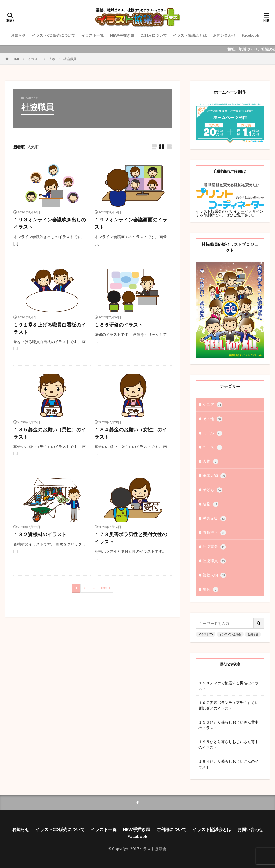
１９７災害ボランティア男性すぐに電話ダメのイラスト (229, 705)
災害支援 (214, 518)
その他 (212, 419)
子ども (212, 490)
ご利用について (154, 35)
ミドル (212, 433)
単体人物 (214, 476)
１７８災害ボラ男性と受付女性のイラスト (131, 538)
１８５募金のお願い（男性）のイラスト (50, 433)
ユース (212, 447)
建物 (211, 504)
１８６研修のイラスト (119, 325)
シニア (212, 405)
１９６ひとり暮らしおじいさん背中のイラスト (229, 725)
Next (104, 588)
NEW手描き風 (122, 35)
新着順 (19, 147)
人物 (52, 59)
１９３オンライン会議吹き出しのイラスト (50, 223)
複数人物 (214, 575)
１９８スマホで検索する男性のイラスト (229, 686)
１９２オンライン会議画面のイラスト (131, 223)
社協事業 (214, 547)
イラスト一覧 (93, 35)
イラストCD (206, 634)
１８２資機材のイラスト (40, 534)
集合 (211, 589)
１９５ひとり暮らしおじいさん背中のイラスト (229, 744)
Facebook (250, 35)
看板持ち (214, 533)
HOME (15, 59)
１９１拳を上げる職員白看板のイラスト (50, 328)
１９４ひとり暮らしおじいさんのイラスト (229, 764)
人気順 (33, 147)
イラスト (34, 59)
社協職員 (70, 59)
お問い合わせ (224, 35)
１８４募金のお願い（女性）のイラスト (131, 433)
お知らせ (18, 35)
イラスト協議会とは (190, 35)
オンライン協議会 (230, 634)
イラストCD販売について (54, 35)
